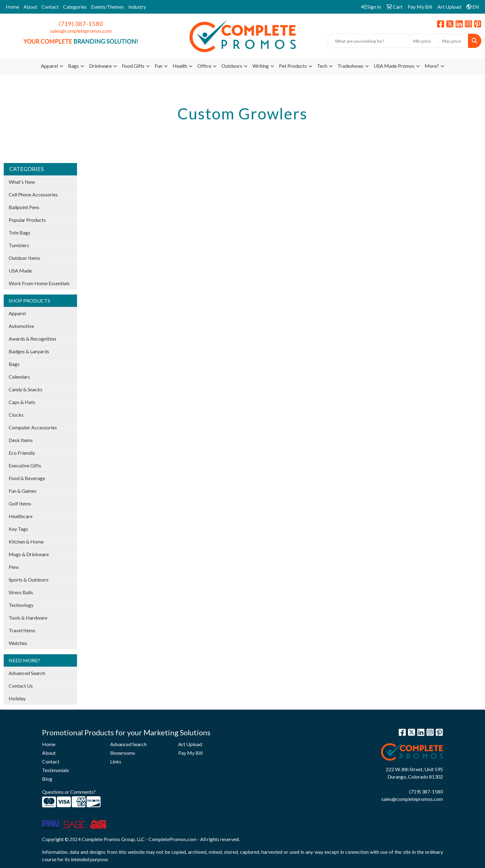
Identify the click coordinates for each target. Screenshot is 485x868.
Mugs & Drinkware (29, 554)
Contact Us (21, 686)
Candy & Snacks (26, 389)
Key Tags (18, 529)
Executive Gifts (25, 465)
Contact (50, 7)
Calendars (19, 377)
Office (204, 66)
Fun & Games (23, 491)
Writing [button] (261, 66)
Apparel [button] (49, 66)
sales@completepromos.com (81, 31)
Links (116, 761)
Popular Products (27, 220)
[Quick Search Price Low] (425, 41)
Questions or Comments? (69, 792)
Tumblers (19, 245)
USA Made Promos (394, 66)
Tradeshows (350, 66)
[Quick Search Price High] (454, 41)
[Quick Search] (369, 41)
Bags (14, 364)
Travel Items (22, 630)
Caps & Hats (22, 402)
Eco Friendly (22, 453)
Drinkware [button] (100, 66)
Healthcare (21, 516)
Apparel (17, 313)
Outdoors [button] (232, 66)
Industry (137, 7)
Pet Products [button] (293, 66)
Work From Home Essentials (39, 283)
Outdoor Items (24, 258)
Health (180, 66)
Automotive (21, 326)
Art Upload (190, 744)
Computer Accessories (33, 427)
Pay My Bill (190, 753)
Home (13, 7)
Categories (75, 7)
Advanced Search (27, 673)
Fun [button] (159, 66)
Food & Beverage (27, 478)
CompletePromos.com (172, 839)
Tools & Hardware (28, 618)
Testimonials (56, 770)
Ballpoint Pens (24, 207)
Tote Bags (19, 232)
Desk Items (21, 440)
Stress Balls (21, 592)
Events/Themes (107, 7)
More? (432, 66)
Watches (18, 643)
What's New (22, 182)
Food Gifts (133, 66)
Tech (322, 66)
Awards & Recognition (32, 339)
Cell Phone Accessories (33, 194)
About (30, 7)
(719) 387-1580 (81, 24)
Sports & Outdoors (29, 580)
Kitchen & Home (26, 541)
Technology (21, 605)
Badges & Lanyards (29, 351)
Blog (47, 779)
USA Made (20, 271)
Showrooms (123, 753)
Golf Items (20, 503)
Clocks (16, 415)
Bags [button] (73, 66)
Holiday (17, 698)
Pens (14, 567)
